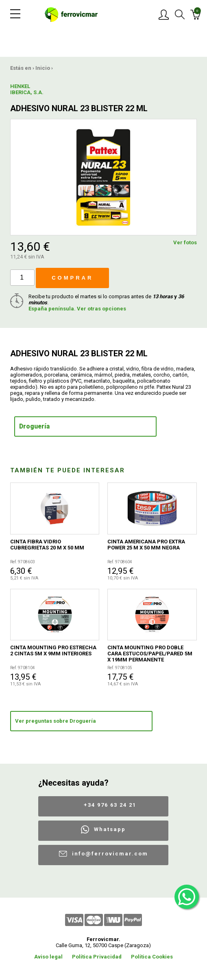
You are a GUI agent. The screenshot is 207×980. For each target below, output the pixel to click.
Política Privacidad (97, 957)
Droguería (34, 426)
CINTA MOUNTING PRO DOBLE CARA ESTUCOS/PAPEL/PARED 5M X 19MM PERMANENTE (150, 654)
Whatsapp (110, 829)
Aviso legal (48, 957)
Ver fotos (185, 242)
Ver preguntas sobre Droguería (56, 721)
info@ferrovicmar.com (110, 854)
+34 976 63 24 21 (110, 805)
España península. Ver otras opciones (77, 309)
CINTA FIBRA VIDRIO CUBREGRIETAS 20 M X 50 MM (47, 545)
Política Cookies (152, 957)
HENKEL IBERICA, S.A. (27, 89)
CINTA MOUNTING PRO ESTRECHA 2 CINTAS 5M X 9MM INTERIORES (53, 650)
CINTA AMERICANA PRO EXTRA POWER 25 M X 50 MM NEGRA (146, 545)
